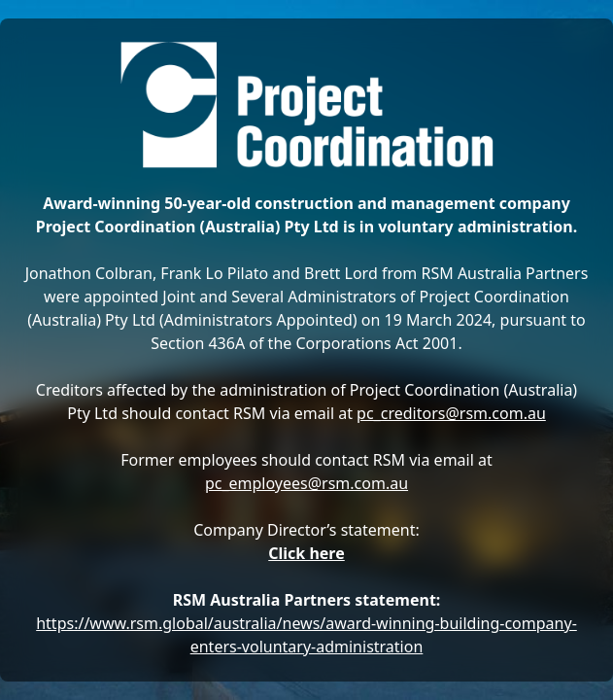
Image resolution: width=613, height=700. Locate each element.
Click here (306, 553)
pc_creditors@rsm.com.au (451, 413)
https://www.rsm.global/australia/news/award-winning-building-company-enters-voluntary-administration (306, 635)
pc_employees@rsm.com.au (306, 483)
